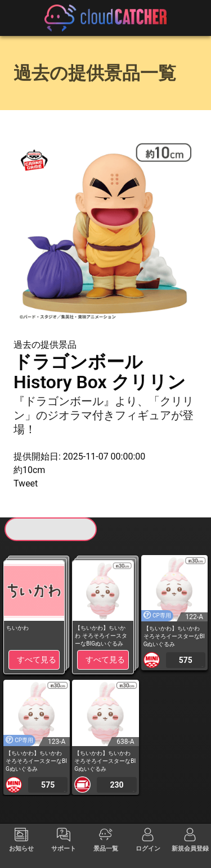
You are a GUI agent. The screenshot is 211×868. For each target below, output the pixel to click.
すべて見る (37, 660)
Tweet (26, 483)
